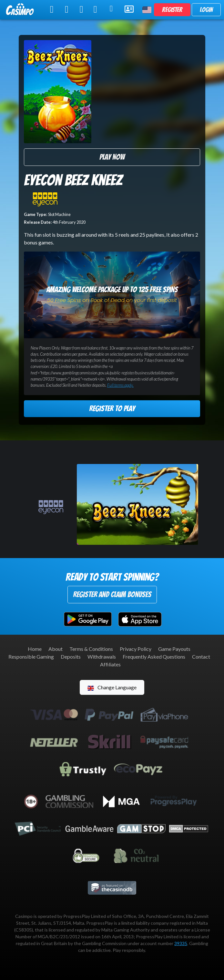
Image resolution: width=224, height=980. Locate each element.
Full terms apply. (120, 385)
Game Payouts (174, 649)
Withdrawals (102, 657)
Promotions (113, 9)
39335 (181, 943)
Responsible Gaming (31, 657)
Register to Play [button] (112, 409)
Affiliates (110, 664)
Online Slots (53, 9)
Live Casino (82, 9)
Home (35, 649)
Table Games (68, 9)
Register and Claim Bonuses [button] (112, 594)
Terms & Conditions (91, 649)
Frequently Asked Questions (154, 657)
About (56, 649)
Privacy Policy (136, 649)
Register (172, 10)
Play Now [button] (112, 157)
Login (206, 10)
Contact (201, 657)
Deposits (71, 657)
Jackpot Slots (97, 9)
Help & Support (130, 9)
